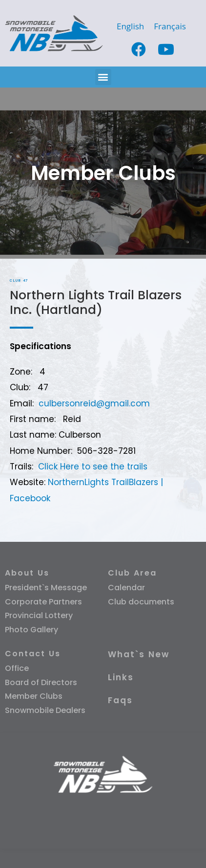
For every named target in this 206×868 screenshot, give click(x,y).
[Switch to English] (130, 26)
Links (121, 677)
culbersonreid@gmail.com (94, 403)
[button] (103, 77)
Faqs (120, 700)
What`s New (139, 654)
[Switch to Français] (170, 26)
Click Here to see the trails (93, 467)
